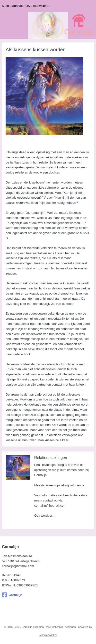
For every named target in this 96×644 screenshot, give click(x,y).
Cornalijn (12, 595)
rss (48, 627)
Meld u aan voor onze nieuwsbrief (26, 6)
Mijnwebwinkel (48, 635)
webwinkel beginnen (64, 627)
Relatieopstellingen (51, 457)
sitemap (39, 627)
